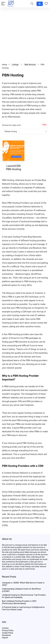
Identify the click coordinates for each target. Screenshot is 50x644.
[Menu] (3, 4)
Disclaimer (6, 635)
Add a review (40, 4)
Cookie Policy (8, 633)
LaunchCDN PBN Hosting (13, 168)
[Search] (32, 4)
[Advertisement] (25, 34)
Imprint (5, 638)
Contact (5, 628)
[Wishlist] (46, 4)
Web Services (30, 65)
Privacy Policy (8, 630)
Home (5, 65)
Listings (15, 65)
